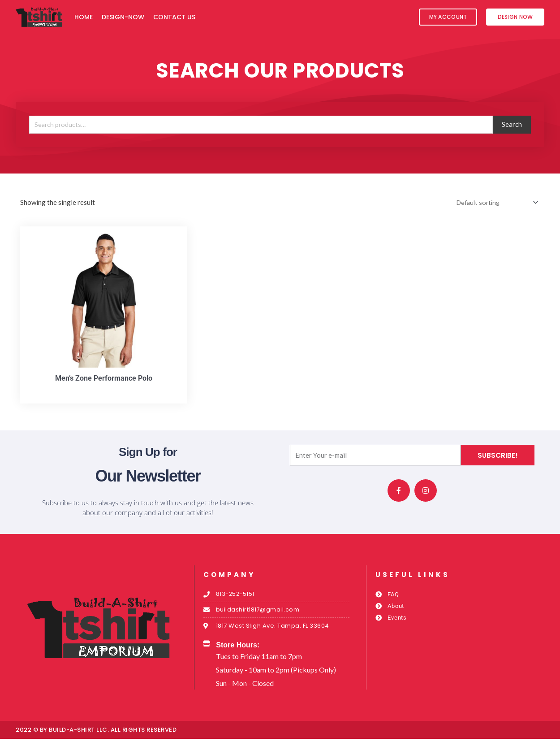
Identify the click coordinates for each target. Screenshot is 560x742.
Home (84, 17)
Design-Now (123, 17)
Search (512, 124)
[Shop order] (493, 203)
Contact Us (174, 17)
